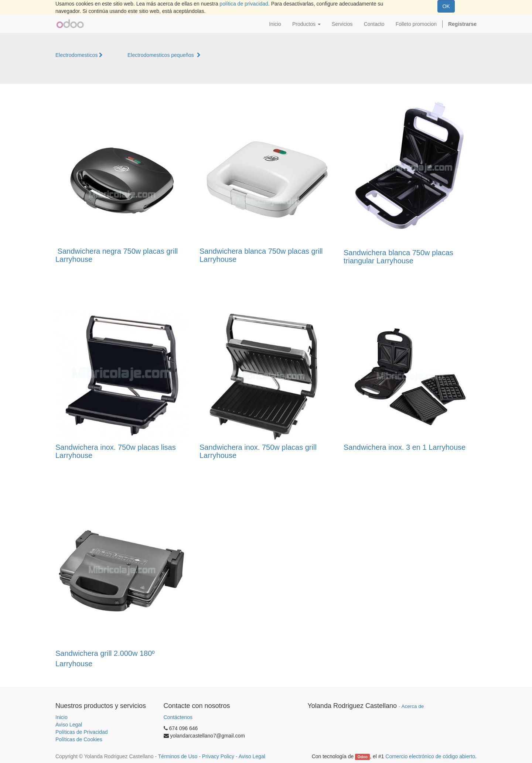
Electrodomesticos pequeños (164, 55)
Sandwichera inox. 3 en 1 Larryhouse (405, 447)
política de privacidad (244, 4)
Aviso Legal (69, 725)
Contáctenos (178, 717)
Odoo (363, 757)
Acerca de (413, 706)
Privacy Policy (218, 756)
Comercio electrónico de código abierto (430, 756)
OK (446, 6)
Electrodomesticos (79, 55)
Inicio (62, 717)
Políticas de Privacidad (82, 732)
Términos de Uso (178, 756)
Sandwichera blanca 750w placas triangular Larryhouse (398, 257)
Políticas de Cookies (79, 739)
